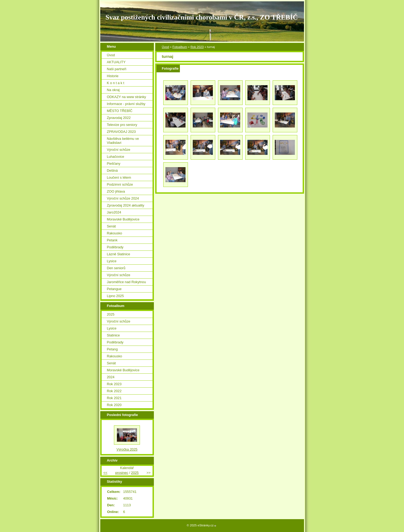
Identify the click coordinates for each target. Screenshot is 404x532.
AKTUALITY (116, 62)
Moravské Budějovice (123, 219)
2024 (111, 377)
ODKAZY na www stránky (127, 97)
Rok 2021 (114, 398)
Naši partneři (117, 69)
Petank (112, 240)
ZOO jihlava (116, 191)
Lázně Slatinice (119, 254)
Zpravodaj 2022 (119, 118)
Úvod (166, 47)
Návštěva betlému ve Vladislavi (123, 141)
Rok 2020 (114, 405)
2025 (111, 314)
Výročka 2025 (127, 449)
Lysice (112, 261)
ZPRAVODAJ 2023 (121, 132)
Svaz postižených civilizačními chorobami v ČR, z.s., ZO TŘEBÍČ (202, 17)
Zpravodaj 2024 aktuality (126, 205)
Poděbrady (115, 247)
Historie (113, 76)
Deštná (112, 171)
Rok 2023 (197, 47)
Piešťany (114, 164)
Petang (112, 349)
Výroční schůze (119, 150)
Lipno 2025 (115, 296)
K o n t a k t (116, 83)
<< (105, 473)
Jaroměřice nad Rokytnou (127, 282)
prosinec (122, 473)
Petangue (114, 289)
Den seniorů (116, 268)
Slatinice (113, 335)
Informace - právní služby (126, 104)
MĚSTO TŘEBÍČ (120, 111)
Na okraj (113, 90)
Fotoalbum (180, 47)
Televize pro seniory (122, 125)
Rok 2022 (114, 391)
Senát (111, 226)
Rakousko (115, 233)
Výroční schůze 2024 (123, 198)
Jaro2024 (114, 212)
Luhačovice (116, 157)
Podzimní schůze (120, 184)
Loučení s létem (119, 177)
